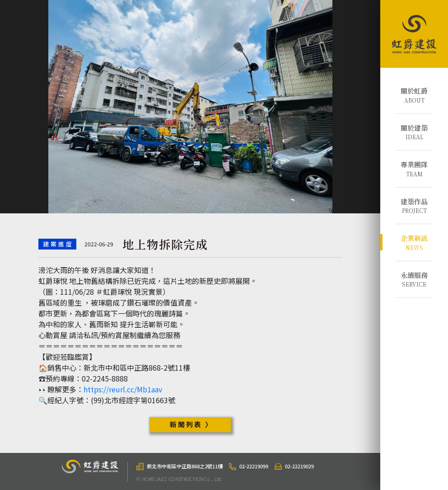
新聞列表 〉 (191, 424)
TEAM (414, 169)
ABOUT (414, 95)
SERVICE (414, 279)
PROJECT (414, 206)
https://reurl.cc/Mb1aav (123, 389)
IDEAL (414, 132)
